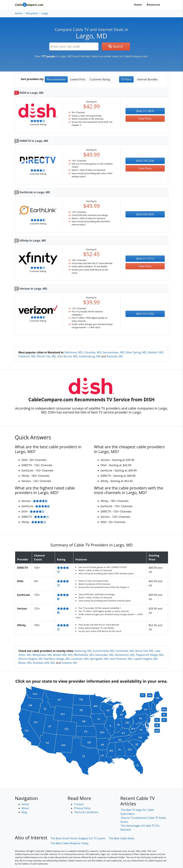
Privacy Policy (82, 808)
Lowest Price (78, 79)
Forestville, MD (125, 651)
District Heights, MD (31, 659)
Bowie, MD (25, 663)
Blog (24, 812)
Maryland (32, 13)
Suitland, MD (69, 663)
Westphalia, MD (42, 655)
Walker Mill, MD (63, 655)
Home (138, 5)
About (25, 808)
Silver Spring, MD (136, 352)
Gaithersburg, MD (90, 356)
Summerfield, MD (104, 651)
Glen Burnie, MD (67, 356)
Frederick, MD (27, 356)
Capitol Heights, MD (145, 659)
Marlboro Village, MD (57, 659)
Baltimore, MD (74, 352)
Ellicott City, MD (46, 356)
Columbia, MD (92, 352)
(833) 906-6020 (145, 214)
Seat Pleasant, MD (121, 659)
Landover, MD (80, 659)
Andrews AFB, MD (44, 663)
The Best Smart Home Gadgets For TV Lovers (78, 838)
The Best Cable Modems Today (69, 843)
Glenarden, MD (104, 655)
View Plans (145, 119)
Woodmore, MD (125, 655)
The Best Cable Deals (122, 838)
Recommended (56, 79)
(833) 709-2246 (145, 161)
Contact (79, 804)
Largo (45, 13)
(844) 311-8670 (145, 111)
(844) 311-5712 (145, 259)
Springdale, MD (99, 659)
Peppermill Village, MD (150, 655)
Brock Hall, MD (144, 651)
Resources (153, 5)
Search (116, 46)
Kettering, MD (83, 651)
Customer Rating (100, 79)
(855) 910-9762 (145, 314)
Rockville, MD (115, 356)
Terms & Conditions (86, 812)
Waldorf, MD (156, 352)
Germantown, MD (113, 352)
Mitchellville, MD (84, 655)
